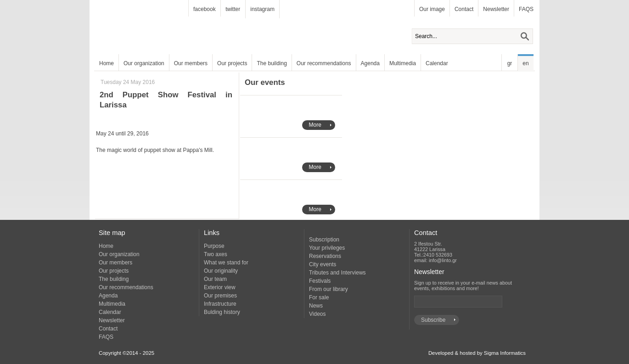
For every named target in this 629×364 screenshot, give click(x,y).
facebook (205, 9)
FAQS (526, 9)
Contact (464, 9)
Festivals (320, 281)
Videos (317, 314)
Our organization (144, 63)
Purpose (214, 246)
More (315, 125)
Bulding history (222, 312)
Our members (191, 63)
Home (107, 63)
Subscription (324, 240)
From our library (329, 289)
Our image (432, 9)
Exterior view (220, 287)
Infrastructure (220, 304)
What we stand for (226, 263)
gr (510, 63)
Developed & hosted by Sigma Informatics (477, 353)
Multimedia (403, 63)
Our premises (220, 296)
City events (323, 264)
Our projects (232, 63)
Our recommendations (324, 63)
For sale (319, 297)
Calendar (437, 63)
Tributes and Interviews (337, 273)
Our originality (221, 271)
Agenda (370, 63)
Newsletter (496, 9)
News (316, 306)
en (525, 63)
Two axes (216, 254)
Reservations (325, 256)
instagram (262, 9)
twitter (233, 9)
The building (272, 63)
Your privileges (327, 248)
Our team (215, 279)
